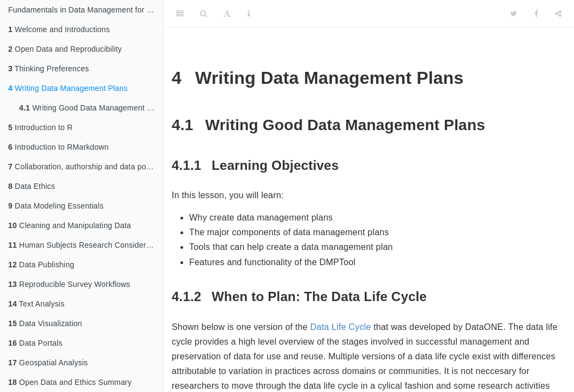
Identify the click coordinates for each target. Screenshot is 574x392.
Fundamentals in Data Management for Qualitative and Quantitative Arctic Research (86, 10)
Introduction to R (40, 127)
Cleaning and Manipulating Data (70, 225)
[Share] (558, 14)
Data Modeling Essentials (56, 206)
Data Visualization (45, 323)
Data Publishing (41, 265)
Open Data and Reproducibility (65, 49)
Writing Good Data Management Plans (91, 108)
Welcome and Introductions (59, 29)
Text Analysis (36, 304)
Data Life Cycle (341, 327)
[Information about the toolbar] (249, 14)
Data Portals (35, 343)
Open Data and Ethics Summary (70, 382)
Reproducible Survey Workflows (69, 284)
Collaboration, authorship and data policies (86, 167)
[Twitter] (514, 14)
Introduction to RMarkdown (58, 147)
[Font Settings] (227, 14)
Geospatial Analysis (48, 363)
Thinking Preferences (49, 69)
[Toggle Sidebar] (180, 14)
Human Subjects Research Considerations (86, 245)
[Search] (204, 14)
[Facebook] (536, 14)
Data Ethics (32, 186)
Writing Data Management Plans (68, 88)
